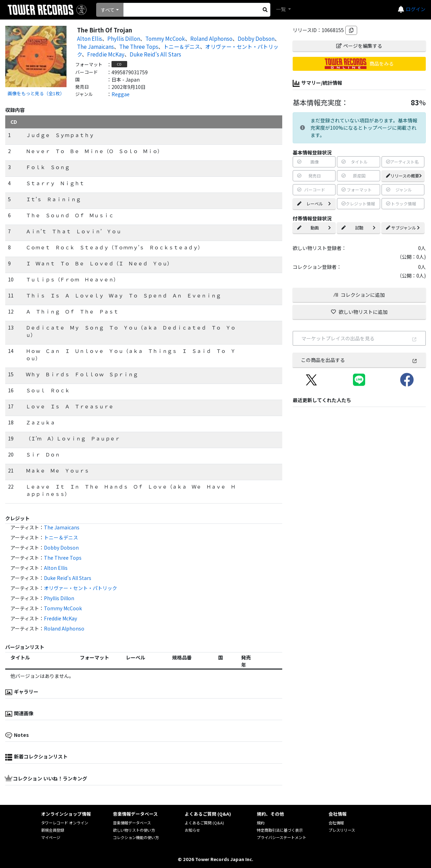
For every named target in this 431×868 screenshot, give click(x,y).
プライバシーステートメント (282, 837)
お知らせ (192, 830)
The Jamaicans (95, 46)
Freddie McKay (106, 54)
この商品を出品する (359, 360)
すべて (108, 10)
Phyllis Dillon (124, 38)
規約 (261, 823)
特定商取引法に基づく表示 (280, 830)
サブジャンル (403, 228)
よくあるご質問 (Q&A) (204, 823)
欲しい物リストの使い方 (134, 830)
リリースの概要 (404, 176)
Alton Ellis (90, 38)
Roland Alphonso (211, 38)
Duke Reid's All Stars (155, 54)
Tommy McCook (165, 38)
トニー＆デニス (182, 46)
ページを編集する (359, 46)
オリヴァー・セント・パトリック (80, 588)
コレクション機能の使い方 (136, 837)
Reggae (121, 94)
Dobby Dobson (256, 38)
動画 (314, 228)
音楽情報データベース (132, 823)
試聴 (358, 228)
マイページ (51, 837)
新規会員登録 (53, 830)
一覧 (281, 9)
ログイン (416, 9)
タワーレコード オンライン (65, 823)
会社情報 (336, 823)
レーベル (314, 203)
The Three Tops (139, 46)
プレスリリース (342, 830)
